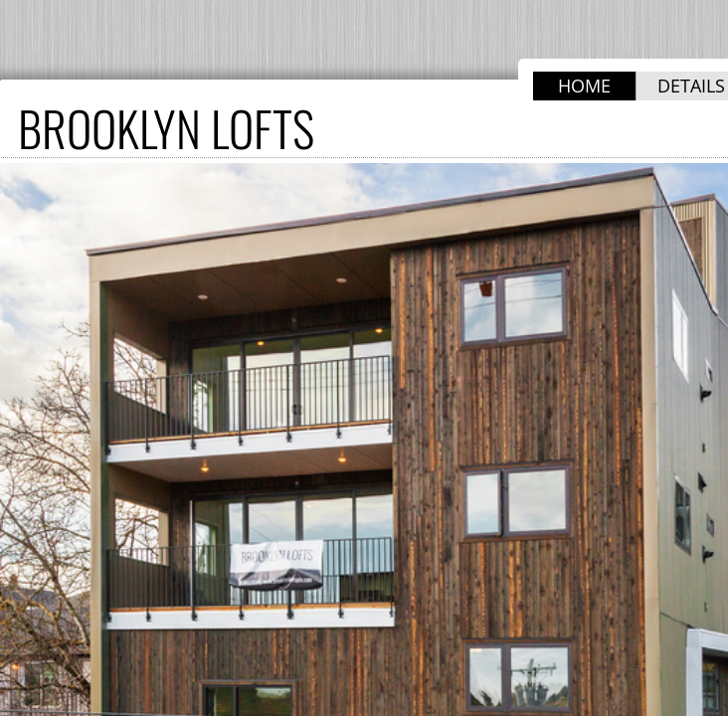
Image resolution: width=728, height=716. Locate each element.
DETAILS (691, 86)
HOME (584, 86)
